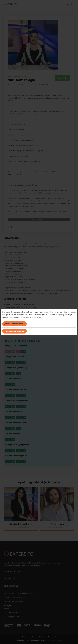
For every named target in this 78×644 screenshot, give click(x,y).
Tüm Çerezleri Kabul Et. (14, 331)
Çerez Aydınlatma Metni (15, 324)
